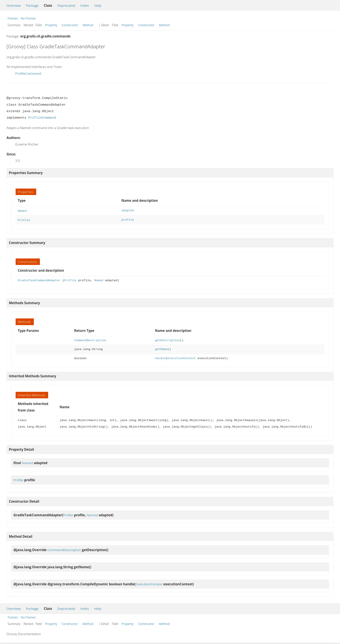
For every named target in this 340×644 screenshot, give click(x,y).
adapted (128, 211)
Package (32, 5)
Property (51, 25)
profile (128, 219)
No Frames (28, 18)
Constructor (70, 25)
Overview (14, 5)
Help (98, 5)
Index (85, 5)
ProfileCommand (28, 73)
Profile (24, 219)
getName (161, 348)
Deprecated (66, 5)
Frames (13, 18)
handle (160, 358)
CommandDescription (90, 340)
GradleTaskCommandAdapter (39, 280)
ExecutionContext (182, 358)
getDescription (168, 340)
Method (88, 25)
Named (22, 211)
